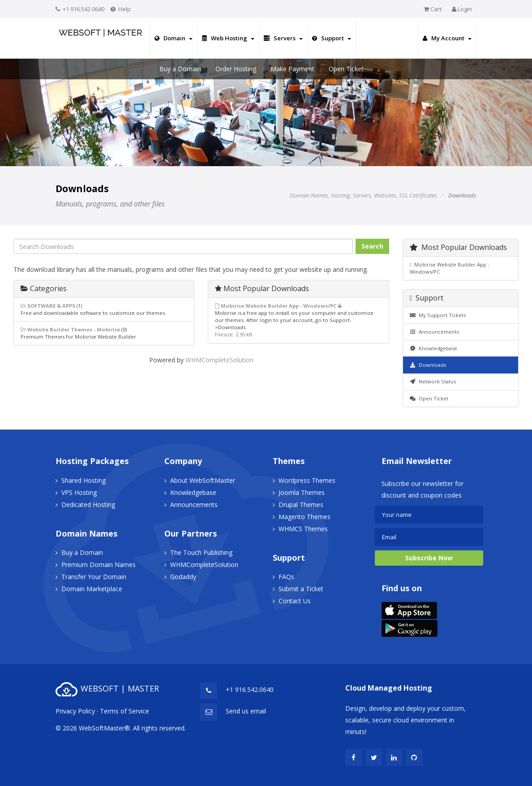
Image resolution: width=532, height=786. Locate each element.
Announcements (435, 332)
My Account (447, 38)
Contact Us (295, 601)
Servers (283, 38)
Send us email (246, 711)
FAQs (286, 577)
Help (124, 9)
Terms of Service (124, 711)
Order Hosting (236, 69)
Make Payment (292, 69)
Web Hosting (228, 38)
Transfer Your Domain (94, 577)
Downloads (428, 365)
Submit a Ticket (301, 589)
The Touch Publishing (201, 552)
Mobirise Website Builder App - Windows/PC (450, 268)
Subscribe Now (429, 558)
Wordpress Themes (307, 480)
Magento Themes (305, 517)
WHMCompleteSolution (219, 360)
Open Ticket (346, 69)
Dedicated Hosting (88, 505)
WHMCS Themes (303, 529)
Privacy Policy (75, 711)
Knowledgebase (434, 348)
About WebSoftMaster (203, 480)
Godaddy (183, 577)
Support (332, 38)
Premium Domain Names (99, 565)
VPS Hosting (79, 492)
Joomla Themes (302, 492)
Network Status (433, 381)
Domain (174, 38)
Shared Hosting (84, 480)
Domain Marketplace (92, 589)
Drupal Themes (301, 505)
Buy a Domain (180, 69)
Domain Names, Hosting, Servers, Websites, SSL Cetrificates (363, 195)
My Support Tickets (438, 315)
